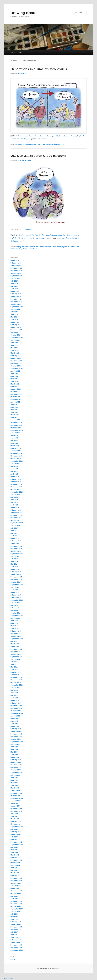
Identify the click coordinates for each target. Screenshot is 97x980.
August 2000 (15, 886)
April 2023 (14, 350)
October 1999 (16, 893)
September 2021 (17, 399)
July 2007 (14, 778)
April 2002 (14, 852)
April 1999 (14, 899)
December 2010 (16, 677)
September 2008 (17, 742)
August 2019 (15, 464)
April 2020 (14, 443)
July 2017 (14, 528)
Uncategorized (59, 144)
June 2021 (14, 407)
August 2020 (15, 433)
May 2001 (14, 870)
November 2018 (16, 487)
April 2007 (14, 785)
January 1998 (16, 924)
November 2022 (16, 363)
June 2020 (14, 438)
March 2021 (15, 415)
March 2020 (15, 446)
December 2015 (16, 577)
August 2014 (15, 603)
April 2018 (14, 505)
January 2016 (16, 574)
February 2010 (16, 703)
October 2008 (16, 739)
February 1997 (16, 940)
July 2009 (14, 718)
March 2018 (15, 507)
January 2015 (16, 598)
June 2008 (14, 749)
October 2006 (16, 796)
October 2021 (16, 397)
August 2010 (15, 688)
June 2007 (14, 780)
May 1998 (14, 917)
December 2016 (16, 546)
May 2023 (14, 348)
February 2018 (16, 510)
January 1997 (16, 942)
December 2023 (16, 330)
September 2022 (17, 368)
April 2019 (14, 474)
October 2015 (16, 582)
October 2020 (16, 428)
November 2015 (16, 579)
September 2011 (17, 657)
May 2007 (14, 783)
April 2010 (14, 698)
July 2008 (14, 747)
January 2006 (16, 806)
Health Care (41, 144)
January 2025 (16, 296)
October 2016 (16, 551)
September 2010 (17, 685)
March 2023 (15, 353)
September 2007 (17, 773)
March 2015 (15, 592)
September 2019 (17, 461)
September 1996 (17, 950)
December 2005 (16, 809)
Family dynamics (63, 247)
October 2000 (16, 883)
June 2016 (14, 561)
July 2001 (14, 868)
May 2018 (14, 502)
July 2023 (14, 343)
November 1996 (16, 948)
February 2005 (16, 821)
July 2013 (14, 621)
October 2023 (16, 335)
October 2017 (16, 520)
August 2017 (15, 526)
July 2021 (14, 405)
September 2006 (17, 798)
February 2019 (16, 479)
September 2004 (17, 827)
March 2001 (15, 873)
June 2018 (14, 500)
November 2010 (16, 680)
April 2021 (14, 412)
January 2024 (16, 327)
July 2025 (14, 281)
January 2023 (16, 358)
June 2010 (14, 693)
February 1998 (16, 922)
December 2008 (16, 734)
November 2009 (16, 708)
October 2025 (16, 273)
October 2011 (16, 654)
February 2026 (16, 263)
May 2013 (14, 626)
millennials (50, 144)
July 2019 (14, 466)
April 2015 (14, 590)
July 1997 (14, 932)
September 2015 (17, 585)
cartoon (20, 144)
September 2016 (17, 554)
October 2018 (16, 489)
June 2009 (14, 721)
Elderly (54, 247)
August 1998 (15, 911)
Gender (72, 247)
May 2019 (14, 471)
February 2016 (16, 572)
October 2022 (16, 366)
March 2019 (15, 477)
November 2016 (16, 549)
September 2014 (17, 600)
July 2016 (14, 559)
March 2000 (15, 888)
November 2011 (16, 652)
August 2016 (15, 556)
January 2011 (16, 675)
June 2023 (14, 345)
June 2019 (14, 469)
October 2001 (16, 863)
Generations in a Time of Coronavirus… (40, 69)
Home (13, 52)
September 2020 (17, 430)
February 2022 (16, 387)
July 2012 (14, 641)
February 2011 (16, 672)
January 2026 (16, 266)
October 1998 (16, 906)
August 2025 (15, 278)
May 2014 (14, 605)
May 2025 (14, 286)
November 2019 (16, 456)
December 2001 (16, 860)
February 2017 (16, 541)
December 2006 (16, 793)
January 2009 (16, 731)
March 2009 (15, 726)
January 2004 (16, 834)
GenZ (34, 144)
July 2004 (14, 829)
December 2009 (16, 706)
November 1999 (16, 891)
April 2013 (14, 628)
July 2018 (14, 497)
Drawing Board (24, 13)
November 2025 (16, 271)
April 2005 (14, 816)
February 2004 (16, 832)
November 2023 (16, 332)
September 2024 (17, 307)
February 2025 (16, 294)
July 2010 (14, 690)
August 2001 (15, 865)
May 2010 (14, 695)
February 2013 (16, 631)
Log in (13, 959)
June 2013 (14, 623)
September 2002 (17, 845)
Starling (66, 238)
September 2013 (17, 616)
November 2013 (16, 610)
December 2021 (16, 392)
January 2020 (16, 451)
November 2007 (16, 767)
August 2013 (15, 618)
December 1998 (16, 901)
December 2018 (16, 484)
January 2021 (16, 420)
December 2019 (16, 453)
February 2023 (16, 356)
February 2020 (16, 448)
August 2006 (15, 801)
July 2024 (14, 312)
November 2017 (16, 518)
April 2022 (14, 381)
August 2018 (15, 495)
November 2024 (16, 302)
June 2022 (14, 376)
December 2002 (16, 842)
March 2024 (15, 322)
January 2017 (16, 543)
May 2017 (14, 533)
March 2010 (15, 700)
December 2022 (16, 361)
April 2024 (14, 320)
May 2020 (14, 440)
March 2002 (15, 855)
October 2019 (16, 459)
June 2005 (14, 814)
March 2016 (15, 569)
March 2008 (15, 757)
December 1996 (16, 945)
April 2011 (14, 670)
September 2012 (17, 639)
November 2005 (16, 811)
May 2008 (14, 752)
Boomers (25, 247)
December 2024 (16, 299)
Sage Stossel (23, 249)
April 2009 (14, 724)
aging (19, 247)
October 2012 (16, 636)
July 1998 (14, 914)
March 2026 (15, 260)
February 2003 (16, 839)
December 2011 (16, 649)
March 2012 (15, 644)
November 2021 (16, 394)
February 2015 (16, 595)
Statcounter (8, 978)
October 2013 (16, 613)
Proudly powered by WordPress (48, 969)
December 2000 (16, 878)
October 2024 (16, 304)
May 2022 (14, 379)
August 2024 (15, 309)
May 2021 (14, 410)
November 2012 (16, 634)
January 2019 (16, 482)
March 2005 (15, 819)
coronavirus (27, 144)
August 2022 (15, 371)
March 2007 (15, 788)
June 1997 (14, 935)
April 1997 (14, 937)
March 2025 (15, 291)
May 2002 (14, 850)
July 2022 (14, 374)
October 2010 (16, 682)
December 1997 (16, 927)
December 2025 (16, 268)
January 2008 (16, 762)
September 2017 (17, 523)
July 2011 (14, 662)
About (21, 52)
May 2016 (14, 564)
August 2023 (15, 340)
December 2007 (16, 765)
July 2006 (14, 803)
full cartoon (28, 229)
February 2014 (16, 608)
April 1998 (14, 919)
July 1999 (14, 896)
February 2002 (16, 857)
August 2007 (15, 775)
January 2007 (16, 790)
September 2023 (17, 338)
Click (13, 229)
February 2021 (16, 417)
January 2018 (16, 513)
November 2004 (16, 824)
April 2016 (14, 567)
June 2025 (14, 284)
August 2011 (15, 659)
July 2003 (14, 837)
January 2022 (16, 389)
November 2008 (16, 737)
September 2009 (17, 713)
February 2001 (16, 876)
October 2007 (16, 770)
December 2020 (16, 423)
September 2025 (17, 276)
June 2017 (14, 531)
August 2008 (15, 744)
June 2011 (14, 664)
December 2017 (16, 515)
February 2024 (16, 325)
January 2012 (16, 646)
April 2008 (14, 755)
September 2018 (17, 492)
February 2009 (16, 729)
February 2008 (16, 760)
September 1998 (17, 909)
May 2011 (14, 667)
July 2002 (14, 847)
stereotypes (33, 249)
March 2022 (15, 384)
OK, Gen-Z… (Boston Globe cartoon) (38, 156)
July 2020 (14, 435)
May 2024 (14, 317)
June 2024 (14, 314)
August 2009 (15, 716)
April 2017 (14, 536)
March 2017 (15, 538)
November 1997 (16, 930)
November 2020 (16, 425)
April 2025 (14, 289)
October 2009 (16, 711)
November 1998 (16, 904)
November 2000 (16, 881)
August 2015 (15, 587)
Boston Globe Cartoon (37, 247)
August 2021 (15, 402)
